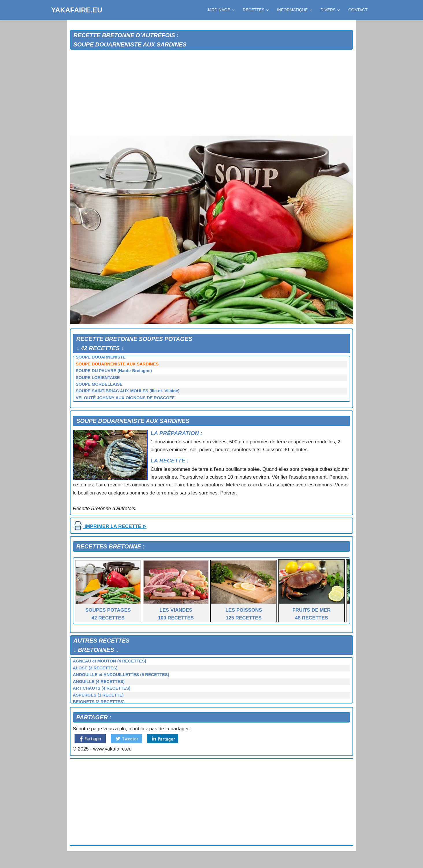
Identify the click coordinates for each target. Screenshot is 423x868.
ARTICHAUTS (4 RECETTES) (102, 688)
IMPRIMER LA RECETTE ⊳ (110, 526)
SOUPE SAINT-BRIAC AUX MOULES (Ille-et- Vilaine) (128, 391)
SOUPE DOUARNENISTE (101, 357)
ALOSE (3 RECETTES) (95, 668)
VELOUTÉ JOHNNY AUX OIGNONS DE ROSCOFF (125, 398)
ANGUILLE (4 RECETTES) (99, 682)
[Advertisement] (211, 93)
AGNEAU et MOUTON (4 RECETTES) (110, 661)
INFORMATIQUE (294, 10)
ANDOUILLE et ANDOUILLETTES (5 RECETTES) (121, 675)
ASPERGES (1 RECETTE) (98, 695)
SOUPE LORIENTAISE (98, 378)
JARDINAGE (220, 10)
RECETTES (256, 10)
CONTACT (358, 10)
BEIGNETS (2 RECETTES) (99, 702)
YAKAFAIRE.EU (77, 10)
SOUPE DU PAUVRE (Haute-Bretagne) (114, 371)
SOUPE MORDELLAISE (99, 384)
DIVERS (330, 10)
